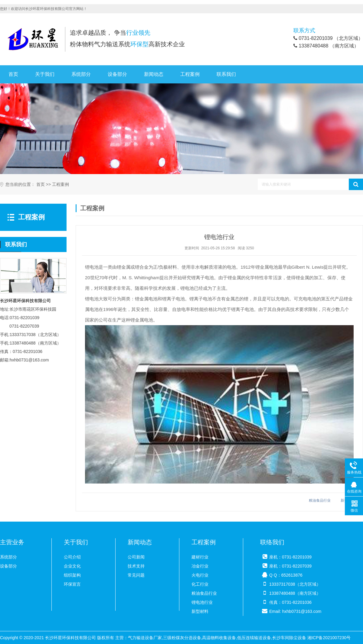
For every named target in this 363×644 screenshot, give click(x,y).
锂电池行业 (202, 602)
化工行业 (200, 584)
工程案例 (190, 74)
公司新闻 (136, 557)
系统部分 (81, 74)
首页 (13, 74)
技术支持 (136, 566)
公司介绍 (72, 557)
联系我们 (226, 74)
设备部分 (117, 74)
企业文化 (72, 566)
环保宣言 (72, 584)
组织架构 (72, 575)
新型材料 (200, 611)
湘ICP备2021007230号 (329, 638)
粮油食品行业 (320, 500)
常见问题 (136, 575)
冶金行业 (200, 566)
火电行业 (200, 575)
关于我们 (45, 74)
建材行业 (200, 557)
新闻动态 (154, 74)
